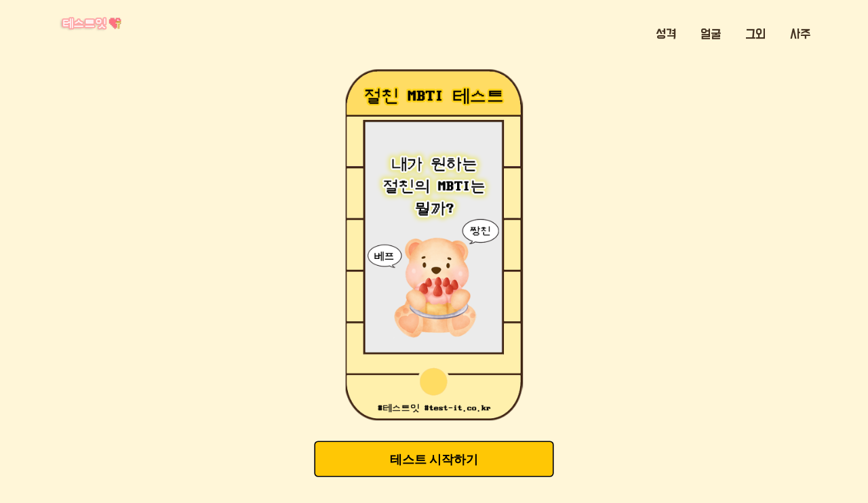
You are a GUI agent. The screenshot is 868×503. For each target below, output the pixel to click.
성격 (666, 35)
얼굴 (711, 35)
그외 (755, 35)
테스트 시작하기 (434, 459)
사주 (800, 35)
